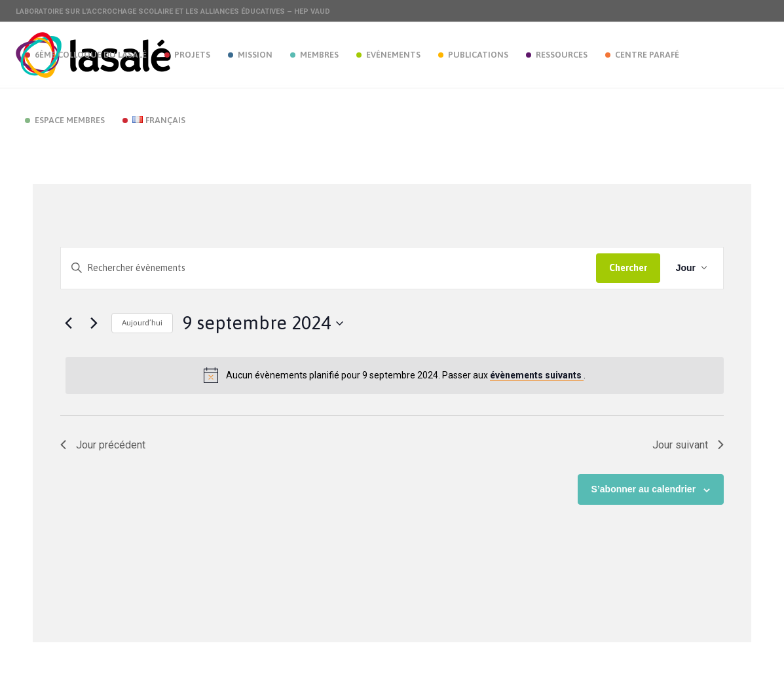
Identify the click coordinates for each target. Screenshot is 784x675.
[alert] (395, 375)
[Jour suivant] (94, 323)
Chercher (628, 268)
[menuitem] (85, 55)
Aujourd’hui (142, 323)
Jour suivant (688, 445)
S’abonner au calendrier (644, 489)
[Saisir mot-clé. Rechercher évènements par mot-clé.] (328, 268)
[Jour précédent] (68, 323)
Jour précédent (103, 445)
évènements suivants (537, 375)
